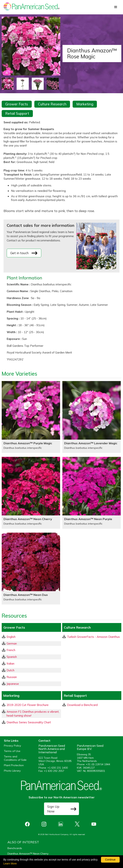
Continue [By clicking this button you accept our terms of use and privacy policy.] (110, 860)
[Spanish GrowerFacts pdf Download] (31, 657)
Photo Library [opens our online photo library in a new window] (12, 771)
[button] (116, 7)
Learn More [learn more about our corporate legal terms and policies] (10, 864)
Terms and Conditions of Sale (15, 758)
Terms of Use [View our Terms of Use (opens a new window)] (12, 751)
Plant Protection (14, 765)
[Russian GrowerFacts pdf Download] (31, 677)
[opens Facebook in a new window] (28, 824)
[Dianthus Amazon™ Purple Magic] (31, 417)
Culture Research (52, 104)
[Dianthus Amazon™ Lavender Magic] (92, 417)
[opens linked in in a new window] (61, 824)
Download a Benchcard (80, 705)
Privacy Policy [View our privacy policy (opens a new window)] (13, 746)
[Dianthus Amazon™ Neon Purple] (92, 493)
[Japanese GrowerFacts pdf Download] (31, 684)
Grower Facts (17, 104)
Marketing (85, 104)
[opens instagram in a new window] (45, 824)
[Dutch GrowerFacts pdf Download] (31, 670)
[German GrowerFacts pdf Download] (31, 644)
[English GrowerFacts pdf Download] (31, 637)
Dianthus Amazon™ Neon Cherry (28, 854)
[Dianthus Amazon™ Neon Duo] (31, 569)
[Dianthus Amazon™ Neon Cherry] (31, 493)
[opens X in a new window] (78, 824)
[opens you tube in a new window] (95, 824)
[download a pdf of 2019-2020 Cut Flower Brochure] (31, 705)
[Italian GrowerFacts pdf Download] (31, 664)
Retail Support (17, 113)
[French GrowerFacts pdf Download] (31, 650)
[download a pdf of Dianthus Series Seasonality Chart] (31, 722)
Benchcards (15, 848)
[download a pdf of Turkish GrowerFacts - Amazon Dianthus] (92, 637)
